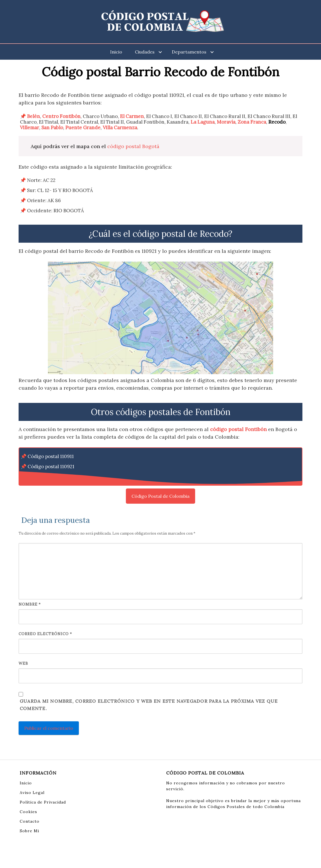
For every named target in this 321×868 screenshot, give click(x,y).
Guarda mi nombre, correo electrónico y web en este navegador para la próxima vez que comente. (149, 705)
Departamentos (189, 52)
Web (23, 663)
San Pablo (52, 128)
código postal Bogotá (133, 146)
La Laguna (203, 122)
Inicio (116, 52)
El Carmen (132, 116)
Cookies (28, 812)
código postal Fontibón (238, 429)
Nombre (30, 604)
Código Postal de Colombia (160, 496)
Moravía (226, 122)
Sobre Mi (29, 831)
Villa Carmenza (120, 128)
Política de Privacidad (43, 802)
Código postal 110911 (51, 456)
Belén (34, 116)
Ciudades (145, 52)
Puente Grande (83, 128)
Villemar (30, 128)
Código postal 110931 (51, 477)
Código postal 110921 (51, 467)
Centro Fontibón (61, 116)
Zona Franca (252, 122)
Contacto (30, 821)
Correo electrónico (45, 634)
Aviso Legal (32, 793)
